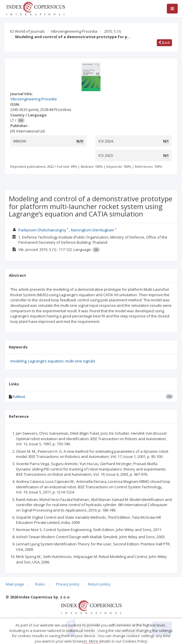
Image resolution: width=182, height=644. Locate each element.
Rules (40, 584)
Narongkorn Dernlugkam (92, 230)
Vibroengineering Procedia (74, 31)
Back (164, 42)
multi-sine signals (80, 361)
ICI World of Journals (27, 31)
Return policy (99, 584)
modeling (18, 361)
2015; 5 (112, 31)
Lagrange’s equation (46, 361)
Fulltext (19, 397)
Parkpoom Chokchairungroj (42, 230)
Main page (15, 584)
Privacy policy (68, 584)
